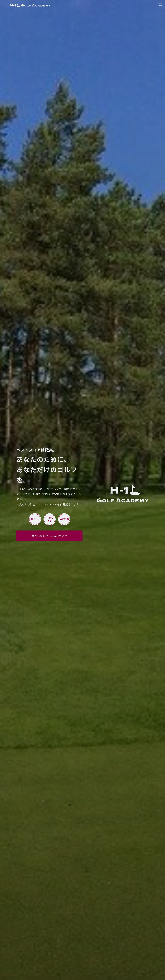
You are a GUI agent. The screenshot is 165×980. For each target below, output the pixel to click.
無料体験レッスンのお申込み (49, 536)
